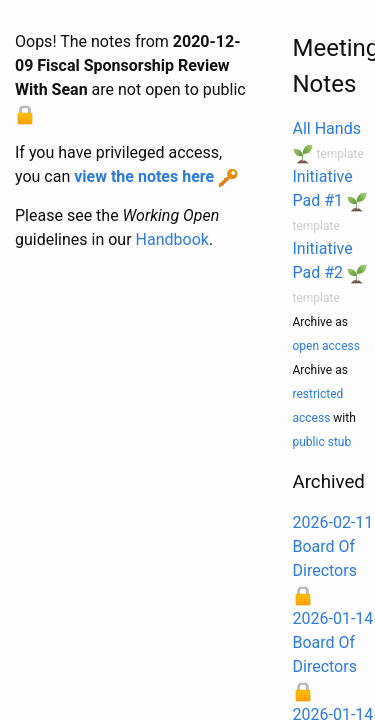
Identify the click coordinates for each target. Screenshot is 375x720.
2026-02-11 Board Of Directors (333, 546)
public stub (322, 442)
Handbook (172, 239)
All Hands (327, 128)
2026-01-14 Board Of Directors (333, 642)
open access (326, 346)
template (339, 154)
